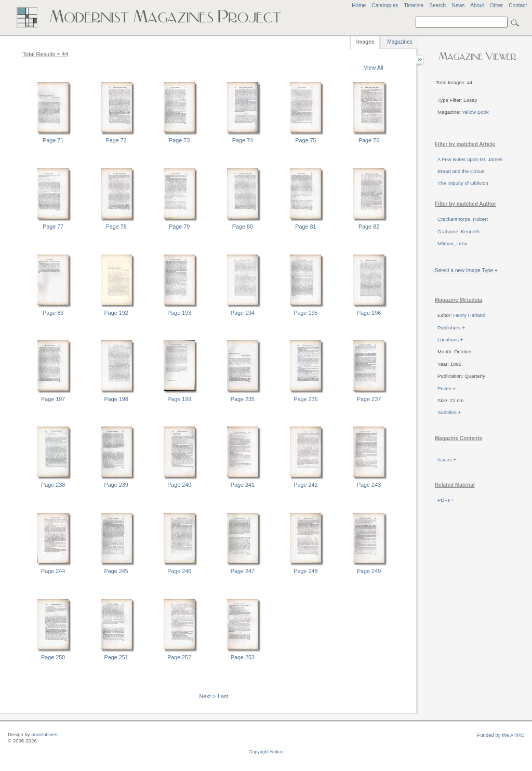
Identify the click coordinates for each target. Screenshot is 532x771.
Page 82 (369, 227)
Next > (208, 696)
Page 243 (369, 485)
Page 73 (179, 140)
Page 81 (305, 227)
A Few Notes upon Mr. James (470, 159)
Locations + (450, 340)
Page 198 (116, 399)
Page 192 (116, 313)
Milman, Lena (453, 243)
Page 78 (116, 227)
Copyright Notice (266, 752)
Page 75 (305, 140)
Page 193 (179, 313)
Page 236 (305, 399)
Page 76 (369, 140)
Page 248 (305, 571)
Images (365, 42)
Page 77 (53, 227)
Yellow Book (475, 112)
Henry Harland (469, 315)
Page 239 (116, 485)
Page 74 (243, 140)
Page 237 (369, 399)
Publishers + (451, 328)
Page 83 (53, 313)
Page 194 (243, 313)
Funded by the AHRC (501, 735)
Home (359, 5)
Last (223, 696)
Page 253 (243, 657)
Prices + (447, 388)
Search (437, 5)
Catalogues (385, 5)
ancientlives (44, 734)
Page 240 (179, 485)
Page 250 (53, 657)
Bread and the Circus (461, 171)
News (458, 5)
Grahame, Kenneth (458, 231)
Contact (518, 5)
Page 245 (116, 571)
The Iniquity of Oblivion (463, 183)
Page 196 (369, 313)
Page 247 (243, 571)
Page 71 (53, 140)
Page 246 (179, 571)
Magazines (400, 42)
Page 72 (116, 140)
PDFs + (446, 500)
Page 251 (116, 657)
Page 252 (179, 657)
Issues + (447, 460)
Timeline (414, 5)
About (477, 5)
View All (374, 68)
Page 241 (243, 485)
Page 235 (243, 399)
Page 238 (53, 485)
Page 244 (53, 571)
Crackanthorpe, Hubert (463, 219)
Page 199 (179, 399)
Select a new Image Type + (466, 270)
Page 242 (305, 485)
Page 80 (243, 227)
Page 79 (179, 227)
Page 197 (53, 399)
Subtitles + (449, 412)
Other (496, 5)
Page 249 (369, 571)
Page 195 (305, 313)
